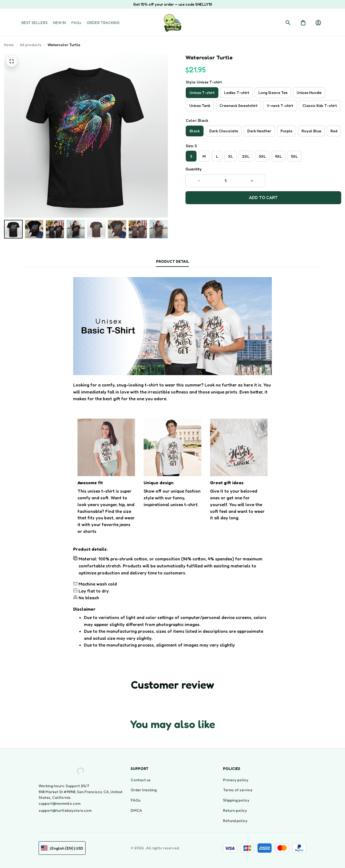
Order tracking (144, 790)
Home (9, 45)
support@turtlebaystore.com (65, 810)
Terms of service (238, 790)
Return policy (235, 810)
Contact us (141, 780)
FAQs (136, 800)
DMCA (136, 810)
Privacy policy (236, 780)
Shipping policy (236, 800)
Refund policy (235, 821)
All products (31, 45)
